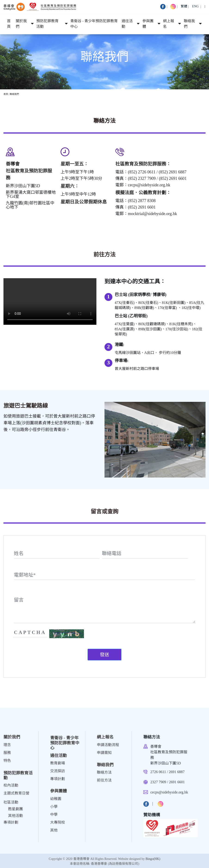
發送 (104, 655)
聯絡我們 (189, 24)
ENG (195, 6)
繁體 (184, 6)
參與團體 (148, 24)
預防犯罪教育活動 (47, 24)
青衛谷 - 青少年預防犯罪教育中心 (94, 24)
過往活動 (127, 24)
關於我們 (21, 24)
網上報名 (169, 24)
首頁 (9, 24)
